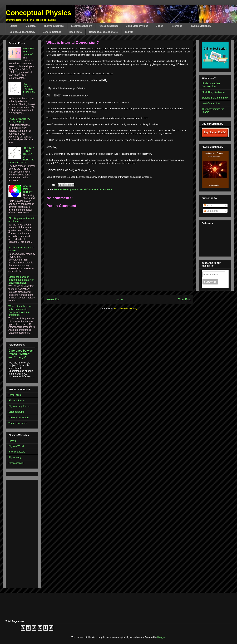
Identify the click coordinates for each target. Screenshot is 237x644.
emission (65, 189)
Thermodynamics (54, 26)
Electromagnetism (82, 26)
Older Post (184, 299)
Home (119, 299)
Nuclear (14, 26)
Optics (159, 26)
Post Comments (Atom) (125, 308)
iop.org (12, 440)
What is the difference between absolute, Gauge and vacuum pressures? (20, 311)
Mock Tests (75, 32)
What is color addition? (28, 189)
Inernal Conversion (88, 189)
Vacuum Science (109, 26)
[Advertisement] (19, 533)
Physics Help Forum (19, 406)
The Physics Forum (19, 417)
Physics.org (15, 457)
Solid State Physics (137, 26)
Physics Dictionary (200, 26)
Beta (57, 189)
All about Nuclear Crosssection (211, 85)
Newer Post (53, 299)
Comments (211, 211)
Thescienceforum (18, 423)
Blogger (161, 637)
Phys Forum (15, 395)
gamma (74, 189)
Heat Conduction (211, 103)
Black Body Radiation (213, 92)
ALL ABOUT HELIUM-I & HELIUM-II (29, 89)
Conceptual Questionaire (103, 32)
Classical (31, 26)
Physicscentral (16, 463)
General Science (52, 32)
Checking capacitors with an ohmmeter (22, 220)
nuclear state (105, 189)
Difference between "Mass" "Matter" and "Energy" (21, 354)
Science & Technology (22, 32)
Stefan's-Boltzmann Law (215, 98)
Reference (176, 26)
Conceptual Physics (38, 13)
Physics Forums (17, 400)
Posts (208, 205)
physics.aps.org (17, 452)
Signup (129, 32)
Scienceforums (16, 412)
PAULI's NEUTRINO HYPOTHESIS (19, 120)
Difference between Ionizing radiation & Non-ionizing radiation (22, 280)
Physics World (16, 446)
